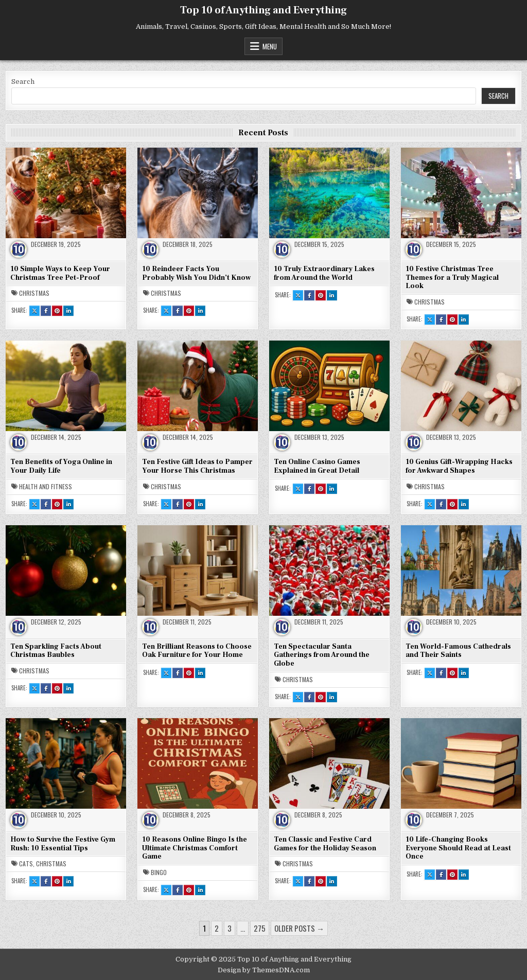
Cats (26, 864)
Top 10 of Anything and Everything (263, 10)
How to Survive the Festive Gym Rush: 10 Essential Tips (63, 844)
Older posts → (299, 928)
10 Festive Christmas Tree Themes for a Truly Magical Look (452, 278)
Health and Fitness (46, 487)
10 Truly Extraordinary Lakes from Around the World (324, 273)
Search (23, 82)
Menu (270, 46)
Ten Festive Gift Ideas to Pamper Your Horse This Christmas (197, 466)
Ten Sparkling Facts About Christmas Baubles (56, 651)
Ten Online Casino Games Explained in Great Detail (317, 466)
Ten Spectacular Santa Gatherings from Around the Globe (322, 655)
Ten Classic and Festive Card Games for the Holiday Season (325, 844)
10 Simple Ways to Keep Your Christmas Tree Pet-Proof (60, 273)
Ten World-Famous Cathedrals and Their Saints (458, 651)
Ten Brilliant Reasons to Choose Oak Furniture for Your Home (197, 651)
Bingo (159, 872)
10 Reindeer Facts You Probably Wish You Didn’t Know (196, 273)
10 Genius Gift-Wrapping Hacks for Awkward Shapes (459, 466)
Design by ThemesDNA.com (264, 970)
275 (260, 928)
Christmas (34, 293)
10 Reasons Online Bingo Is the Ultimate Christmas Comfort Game (195, 848)
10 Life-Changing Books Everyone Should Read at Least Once (458, 848)
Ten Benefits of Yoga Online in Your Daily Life (61, 466)
